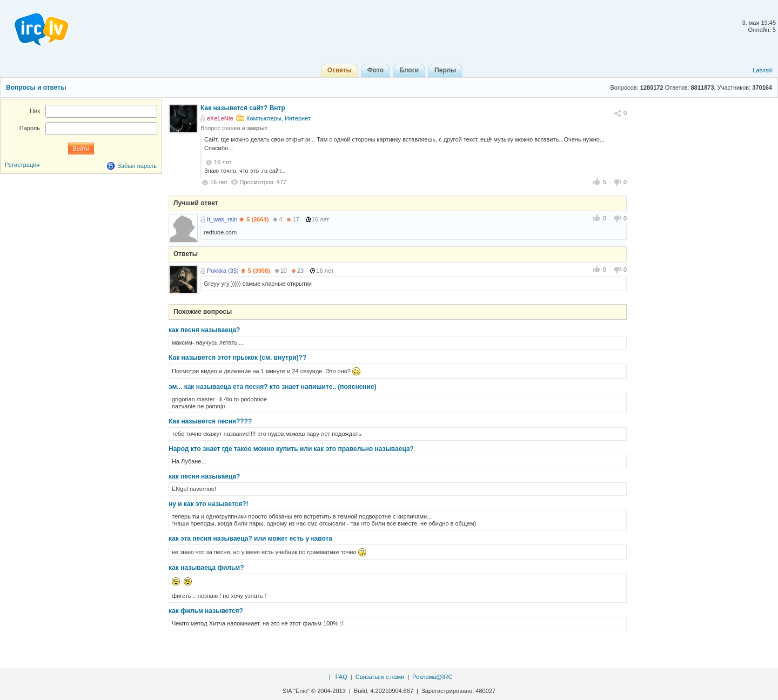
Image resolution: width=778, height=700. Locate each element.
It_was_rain (222, 219)
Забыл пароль (137, 166)
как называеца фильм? (206, 568)
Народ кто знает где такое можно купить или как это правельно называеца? (291, 449)
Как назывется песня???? (210, 421)
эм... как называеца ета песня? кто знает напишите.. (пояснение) (273, 387)
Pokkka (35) (223, 271)
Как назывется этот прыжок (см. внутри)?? (237, 358)
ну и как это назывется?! (209, 504)
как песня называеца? (204, 330)
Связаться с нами (380, 677)
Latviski (763, 70)
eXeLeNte (220, 118)
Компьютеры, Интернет (279, 118)
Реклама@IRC (432, 677)
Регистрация (22, 165)
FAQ (341, 677)
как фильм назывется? (206, 611)
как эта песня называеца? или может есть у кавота (250, 539)
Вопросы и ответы (36, 87)
